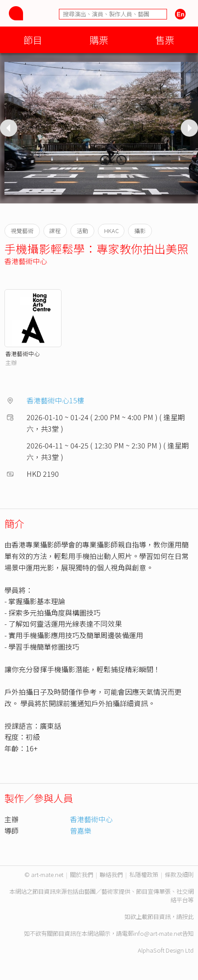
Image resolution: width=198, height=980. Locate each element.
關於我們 (82, 875)
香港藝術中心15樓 (55, 400)
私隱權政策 (144, 875)
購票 (99, 40)
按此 (188, 917)
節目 (33, 40)
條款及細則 (179, 875)
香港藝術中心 (26, 261)
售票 (165, 40)
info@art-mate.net (158, 933)
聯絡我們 (111, 875)
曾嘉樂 (81, 831)
